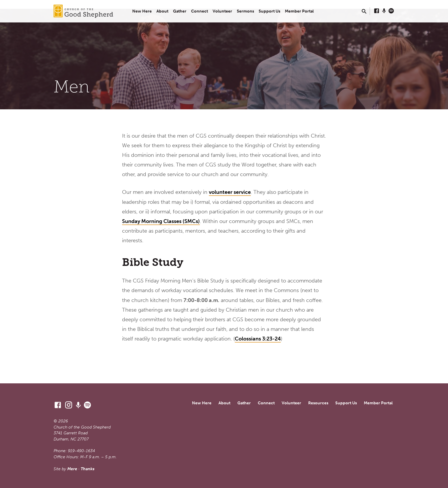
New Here (142, 11)
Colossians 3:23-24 (258, 339)
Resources (318, 403)
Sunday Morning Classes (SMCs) (161, 221)
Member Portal (299, 11)
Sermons (245, 11)
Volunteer (222, 11)
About (162, 11)
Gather (180, 11)
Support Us (269, 11)
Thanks (88, 469)
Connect (200, 11)
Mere (72, 469)
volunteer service (230, 192)
